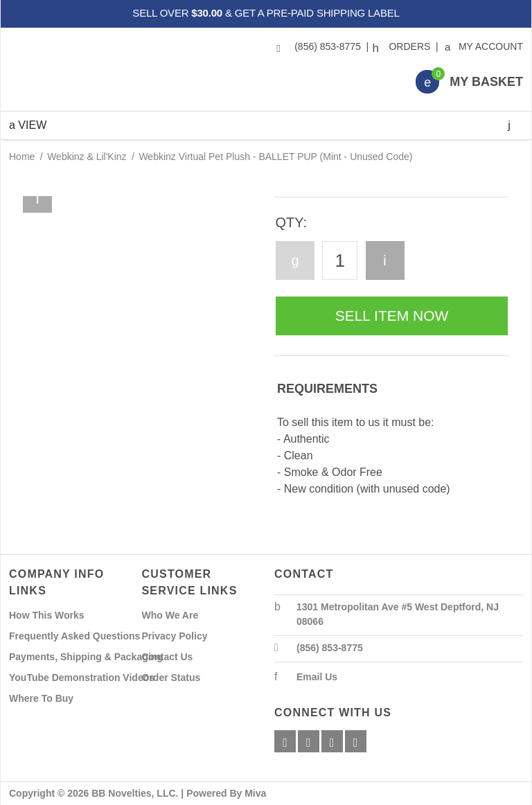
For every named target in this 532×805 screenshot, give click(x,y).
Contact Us (168, 657)
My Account (485, 46)
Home (22, 157)
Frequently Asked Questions (74, 636)
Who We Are (170, 615)
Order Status (171, 678)
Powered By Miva (226, 793)
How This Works (47, 615)
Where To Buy (41, 698)
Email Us (317, 677)
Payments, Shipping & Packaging (86, 657)
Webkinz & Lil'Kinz (87, 157)
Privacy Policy (175, 636)
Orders (403, 46)
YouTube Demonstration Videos (82, 678)
